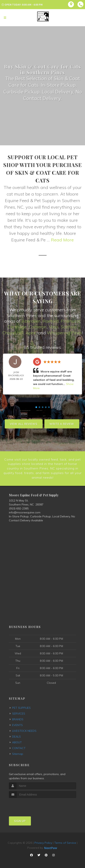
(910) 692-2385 (19, 508)
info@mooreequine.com (25, 512)
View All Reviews (24, 423)
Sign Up (20, 820)
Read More (62, 240)
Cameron (38, 327)
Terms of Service (65, 842)
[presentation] (30, 805)
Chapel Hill (13, 332)
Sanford (69, 327)
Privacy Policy (43, 842)
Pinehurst (70, 321)
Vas (53, 327)
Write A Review (62, 423)
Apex (31, 332)
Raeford (51, 321)
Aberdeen (31, 321)
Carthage (17, 327)
